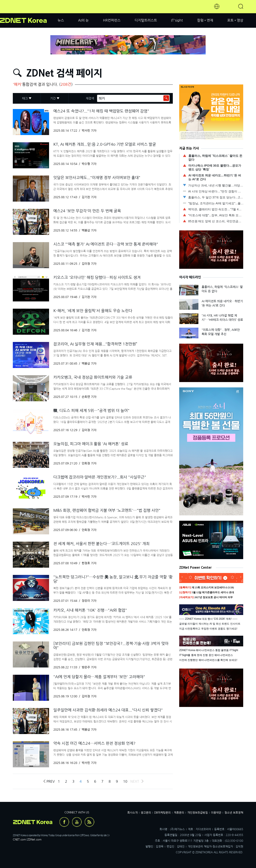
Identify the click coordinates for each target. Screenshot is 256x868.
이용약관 (216, 813)
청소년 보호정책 (234, 813)
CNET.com (19, 840)
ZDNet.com (34, 840)
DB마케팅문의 (162, 813)
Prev (49, 781)
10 (125, 781)
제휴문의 (179, 813)
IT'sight (177, 20)
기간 (53, 98)
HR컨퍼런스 (112, 20)
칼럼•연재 (205, 20)
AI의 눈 (83, 20)
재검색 (90, 98)
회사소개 (132, 813)
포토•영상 (235, 20)
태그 (25, 98)
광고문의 (146, 813)
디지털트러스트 (146, 20)
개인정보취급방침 (198, 813)
